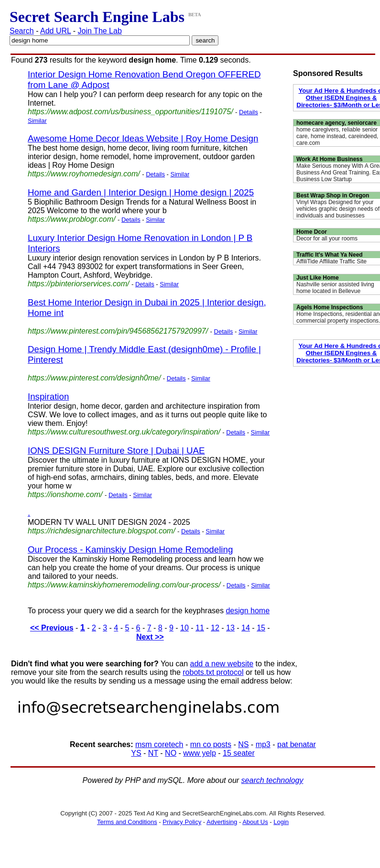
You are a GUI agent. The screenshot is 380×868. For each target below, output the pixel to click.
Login (281, 822)
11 (200, 628)
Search (22, 31)
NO (171, 753)
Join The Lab (100, 31)
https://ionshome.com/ (65, 494)
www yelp (199, 753)
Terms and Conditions (127, 822)
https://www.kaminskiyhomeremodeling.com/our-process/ (124, 585)
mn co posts (211, 744)
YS (136, 753)
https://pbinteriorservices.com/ (79, 284)
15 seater (239, 753)
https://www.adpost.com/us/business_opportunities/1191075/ (130, 112)
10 (185, 628)
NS (243, 744)
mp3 (263, 744)
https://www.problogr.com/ (71, 219)
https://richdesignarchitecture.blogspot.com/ (102, 531)
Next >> (150, 637)
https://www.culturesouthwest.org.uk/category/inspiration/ (124, 432)
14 (246, 628)
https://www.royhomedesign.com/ (84, 174)
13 (230, 628)
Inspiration (48, 396)
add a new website (222, 664)
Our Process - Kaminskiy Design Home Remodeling (130, 549)
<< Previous (52, 628)
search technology (272, 780)
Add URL (55, 31)
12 (215, 628)
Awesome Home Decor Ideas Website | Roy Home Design (143, 138)
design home (248, 611)
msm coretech (159, 744)
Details (249, 112)
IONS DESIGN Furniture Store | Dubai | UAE (116, 450)
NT (153, 753)
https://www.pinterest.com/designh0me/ (94, 378)
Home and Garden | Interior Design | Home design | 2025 (141, 192)
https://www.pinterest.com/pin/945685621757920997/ (118, 331)
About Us (255, 822)
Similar (37, 121)
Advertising (222, 822)
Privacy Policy (182, 822)
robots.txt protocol (213, 672)
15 (261, 628)
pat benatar (297, 744)
